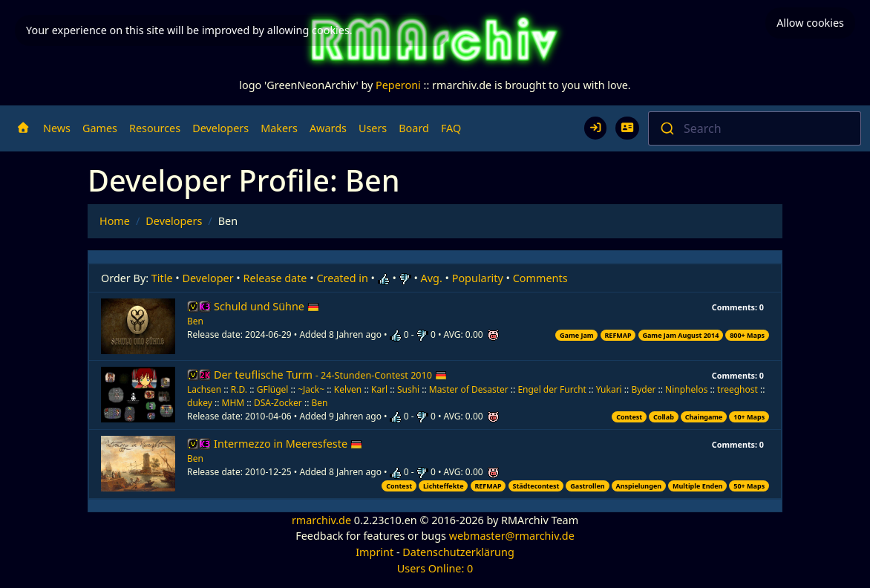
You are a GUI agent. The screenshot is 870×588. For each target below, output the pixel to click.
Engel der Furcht (552, 389)
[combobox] (755, 128)
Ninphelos (686, 389)
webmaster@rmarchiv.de (512, 536)
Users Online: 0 (435, 568)
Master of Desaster (469, 389)
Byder (643, 389)
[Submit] (666, 128)
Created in (342, 278)
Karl (379, 389)
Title (162, 278)
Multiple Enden (698, 486)
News (57, 128)
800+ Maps (747, 335)
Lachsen (204, 389)
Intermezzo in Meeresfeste (288, 444)
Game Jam (577, 335)
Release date (275, 278)
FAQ (451, 128)
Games (100, 128)
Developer (208, 278)
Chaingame (704, 417)
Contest (629, 417)
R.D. (239, 389)
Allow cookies (810, 23)
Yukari (609, 389)
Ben (195, 321)
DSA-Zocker (278, 403)
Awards (328, 128)
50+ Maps (749, 486)
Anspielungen (638, 486)
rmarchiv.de (321, 520)
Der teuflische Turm (330, 375)
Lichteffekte (444, 486)
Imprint (375, 552)
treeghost (737, 389)
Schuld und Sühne (266, 306)
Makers (279, 128)
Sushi (408, 389)
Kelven (348, 389)
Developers (220, 128)
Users (373, 128)
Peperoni (398, 85)
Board (414, 128)
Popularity (478, 278)
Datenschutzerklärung (458, 552)
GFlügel (273, 389)
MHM (233, 403)
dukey (200, 403)
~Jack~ (311, 389)
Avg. (432, 278)
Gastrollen (587, 486)
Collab (664, 417)
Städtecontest (536, 486)
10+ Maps (749, 417)
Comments (540, 278)
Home (115, 221)
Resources (155, 128)
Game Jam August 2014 (680, 335)
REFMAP (618, 335)
